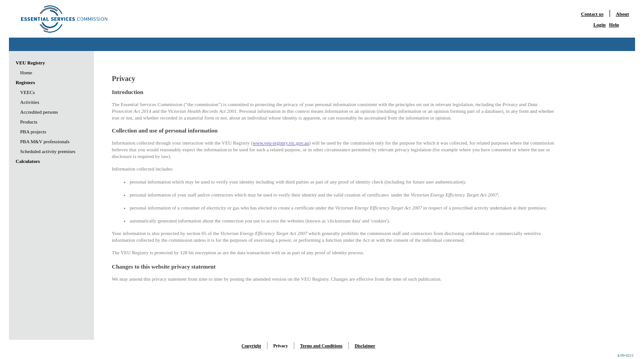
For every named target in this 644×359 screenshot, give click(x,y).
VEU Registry (30, 63)
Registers (25, 82)
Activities (30, 102)
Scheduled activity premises (48, 151)
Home (26, 73)
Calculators (28, 161)
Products (29, 122)
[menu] (45, 112)
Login (600, 25)
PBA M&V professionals (45, 141)
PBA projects (33, 132)
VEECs (28, 92)
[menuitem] (45, 63)
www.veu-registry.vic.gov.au (281, 143)
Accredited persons (39, 112)
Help (614, 25)
